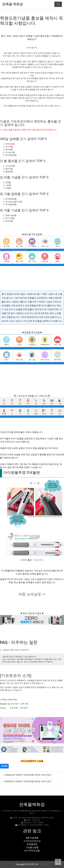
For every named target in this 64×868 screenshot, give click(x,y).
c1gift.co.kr (43, 864)
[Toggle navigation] (58, 4)
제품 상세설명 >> (32, 594)
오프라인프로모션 (32, 841)
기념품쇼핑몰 (32, 847)
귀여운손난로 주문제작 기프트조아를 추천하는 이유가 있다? (28, 775)
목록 (4, 766)
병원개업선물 (31, 313)
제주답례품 (10, 144)
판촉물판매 (32, 844)
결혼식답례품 (32, 838)
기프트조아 (38, 560)
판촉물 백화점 (13, 4)
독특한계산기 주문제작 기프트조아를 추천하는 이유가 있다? (28, 781)
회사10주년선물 (32, 851)
